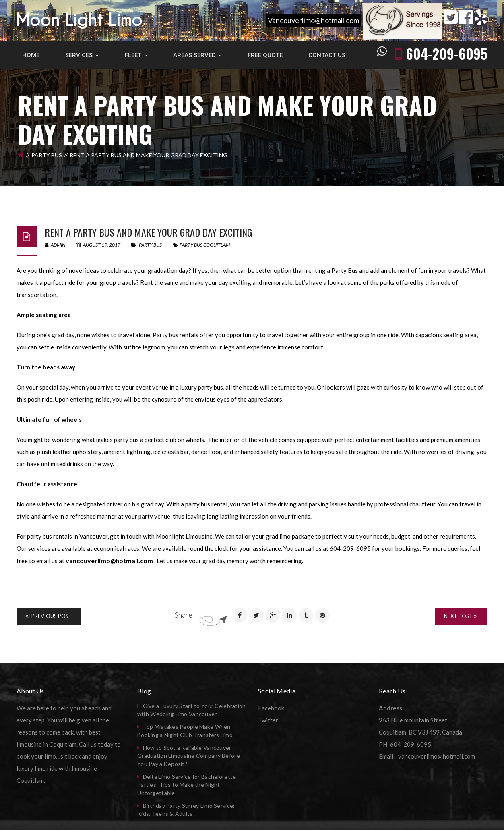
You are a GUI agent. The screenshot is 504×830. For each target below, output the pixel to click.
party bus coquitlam (205, 245)
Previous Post (49, 616)
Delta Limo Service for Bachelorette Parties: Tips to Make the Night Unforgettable (187, 785)
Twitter (268, 720)
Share (184, 615)
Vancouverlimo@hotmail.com (313, 20)
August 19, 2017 (99, 245)
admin (55, 245)
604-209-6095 (447, 53)
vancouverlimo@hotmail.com (109, 561)
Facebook (271, 708)
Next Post (460, 616)
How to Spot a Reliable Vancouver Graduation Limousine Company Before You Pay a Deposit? (189, 756)
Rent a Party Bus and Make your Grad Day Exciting (148, 232)
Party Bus (47, 155)
